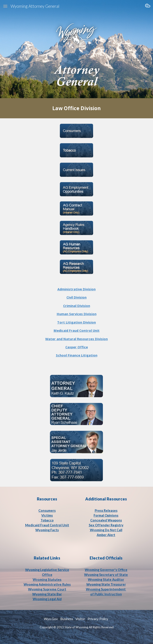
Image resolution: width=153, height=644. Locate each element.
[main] (76, 108)
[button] (5, 6)
